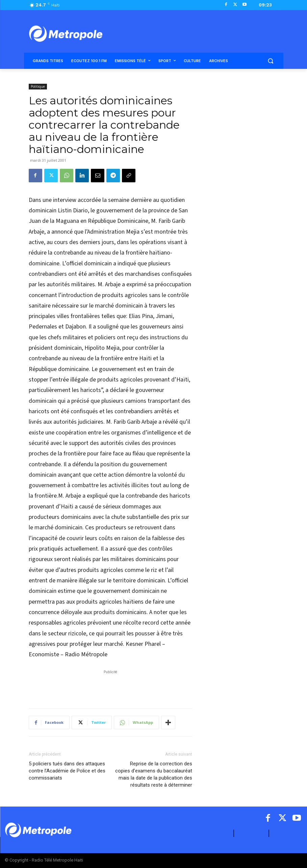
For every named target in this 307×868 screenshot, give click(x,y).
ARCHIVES (287, 833)
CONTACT (251, 833)
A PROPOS (216, 833)
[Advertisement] (110, 686)
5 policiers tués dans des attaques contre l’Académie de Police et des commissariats (67, 771)
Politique (38, 86)
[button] (271, 61)
